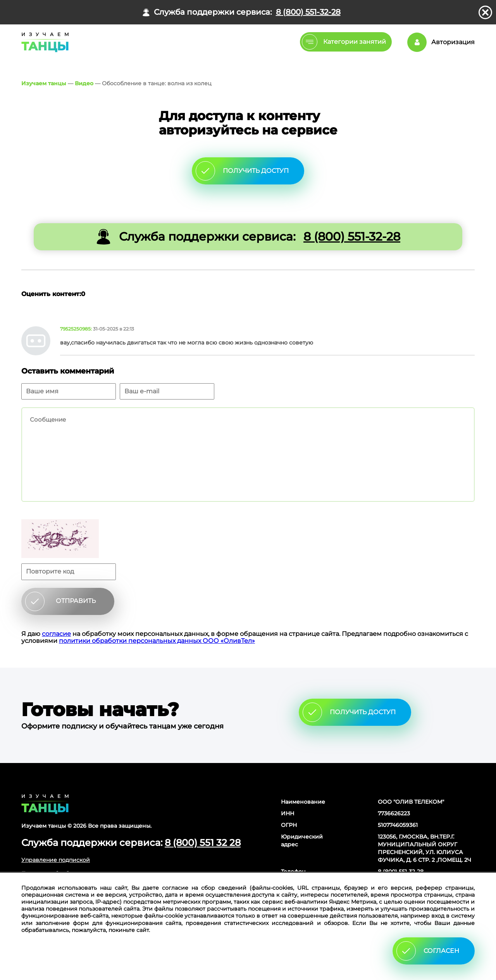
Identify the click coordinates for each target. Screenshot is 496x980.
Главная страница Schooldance (44, 42)
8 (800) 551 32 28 (203, 843)
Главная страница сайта (45, 804)
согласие (56, 634)
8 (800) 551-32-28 (308, 12)
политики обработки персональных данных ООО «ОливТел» (157, 641)
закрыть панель (485, 12)
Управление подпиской (56, 860)
